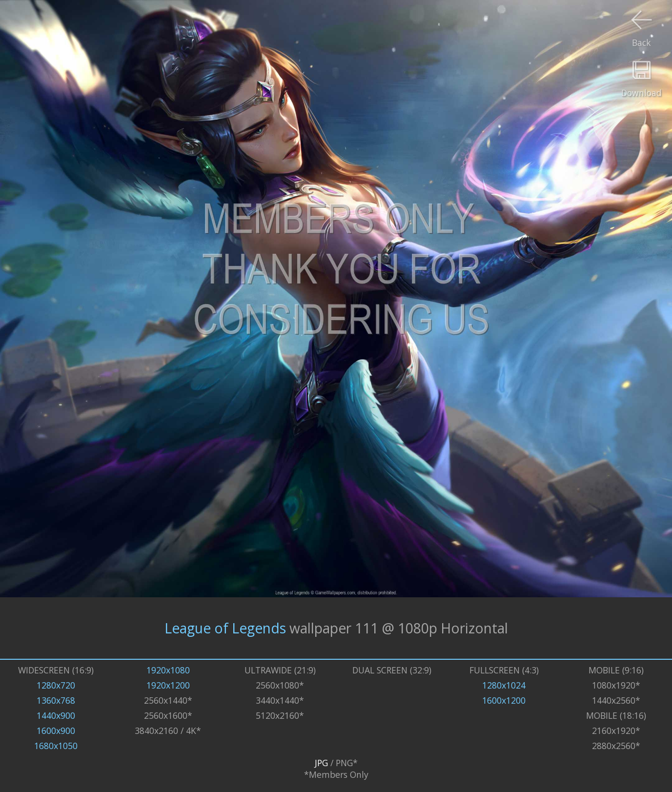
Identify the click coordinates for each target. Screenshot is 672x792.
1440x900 (56, 715)
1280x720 (56, 685)
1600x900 (56, 731)
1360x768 (56, 700)
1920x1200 (168, 685)
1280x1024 (504, 685)
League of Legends (225, 628)
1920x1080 (168, 670)
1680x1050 (56, 746)
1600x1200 (504, 700)
